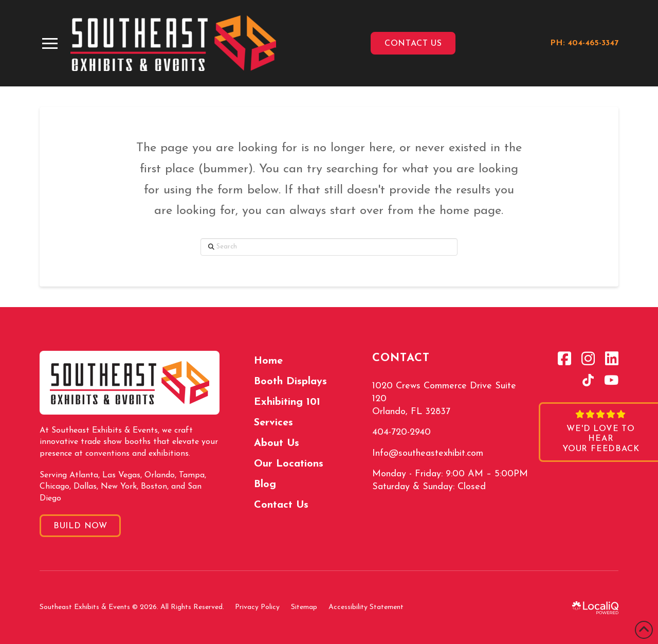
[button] (50, 43)
